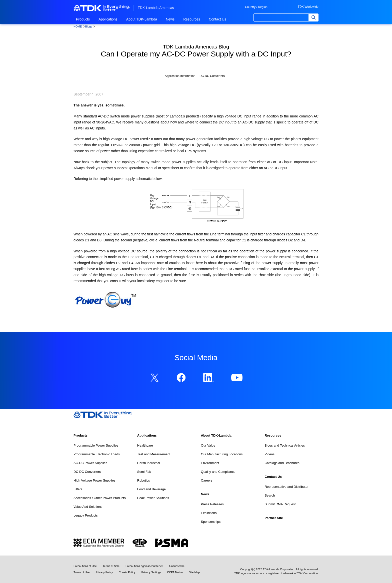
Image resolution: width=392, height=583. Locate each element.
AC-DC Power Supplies (90, 463)
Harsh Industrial (149, 463)
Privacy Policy (104, 572)
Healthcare (145, 445)
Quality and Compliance (218, 472)
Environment (210, 463)
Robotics (144, 480)
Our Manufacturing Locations (222, 454)
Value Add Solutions (88, 507)
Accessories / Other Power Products (100, 498)
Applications (108, 19)
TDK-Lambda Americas (156, 8)
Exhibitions (209, 513)
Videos (269, 454)
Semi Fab (144, 472)
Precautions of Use (85, 566)
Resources (192, 19)
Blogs (89, 26)
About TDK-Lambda (142, 19)
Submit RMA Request (280, 504)
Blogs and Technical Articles (285, 445)
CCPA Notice (175, 572)
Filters (78, 489)
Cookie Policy (127, 572)
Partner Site (274, 518)
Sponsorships (211, 522)
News (170, 19)
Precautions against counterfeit (144, 566)
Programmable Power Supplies (96, 445)
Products (83, 19)
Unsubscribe (177, 566)
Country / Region (256, 7)
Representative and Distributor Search (286, 491)
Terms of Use (82, 572)
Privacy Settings (151, 572)
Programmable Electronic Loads (97, 454)
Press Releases (212, 504)
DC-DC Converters (87, 472)
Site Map (194, 572)
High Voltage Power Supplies (94, 480)
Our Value (208, 445)
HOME (78, 26)
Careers (207, 480)
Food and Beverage (151, 489)
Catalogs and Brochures (282, 463)
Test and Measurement (154, 454)
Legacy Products (86, 515)
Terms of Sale (111, 566)
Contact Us (217, 19)
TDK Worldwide (308, 7)
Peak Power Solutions (153, 498)
